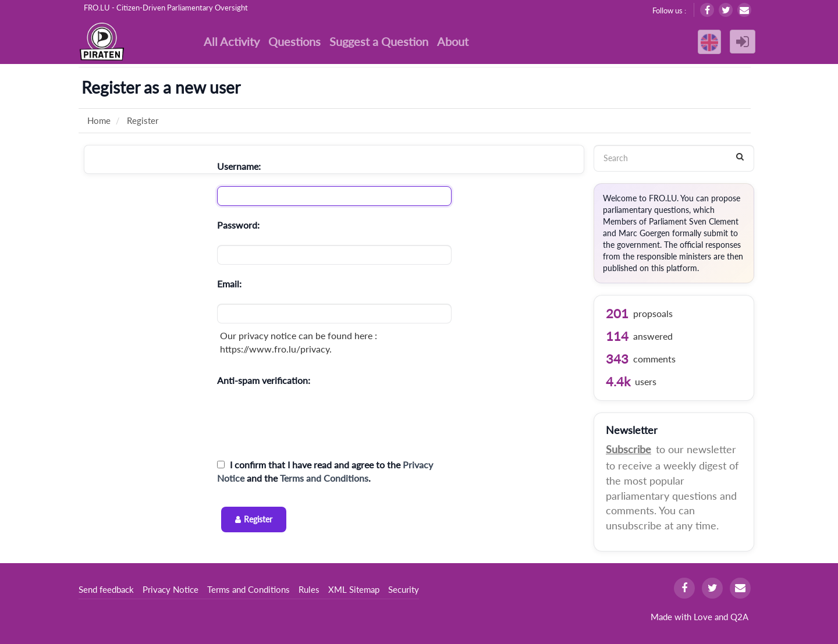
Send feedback (106, 589)
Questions (294, 41)
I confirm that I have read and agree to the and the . (325, 471)
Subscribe (628, 449)
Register (258, 519)
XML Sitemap (354, 589)
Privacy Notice (171, 589)
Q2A (739, 617)
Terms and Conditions (324, 478)
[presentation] (306, 423)
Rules (309, 589)
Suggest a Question (379, 41)
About (453, 41)
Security (404, 589)
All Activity (232, 41)
